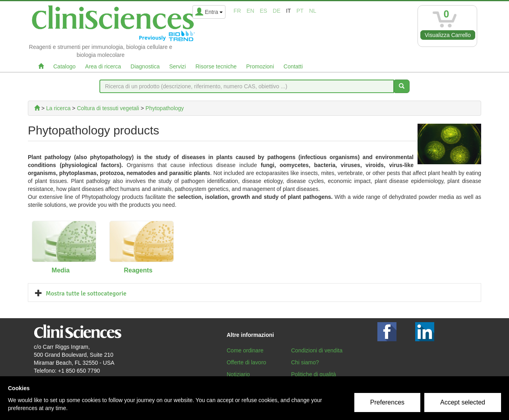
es (263, 11)
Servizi (177, 66)
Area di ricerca (103, 66)
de (277, 11)
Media (61, 270)
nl (313, 11)
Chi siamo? (305, 362)
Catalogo (64, 66)
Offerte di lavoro (246, 362)
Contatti (293, 66)
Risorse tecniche (216, 66)
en (250, 11)
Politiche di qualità (314, 374)
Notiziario (238, 374)
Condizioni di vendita (317, 350)
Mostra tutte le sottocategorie (86, 294)
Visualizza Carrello (448, 35)
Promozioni (260, 66)
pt (300, 11)
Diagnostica (145, 66)
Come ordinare (245, 350)
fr (237, 11)
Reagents (138, 270)
